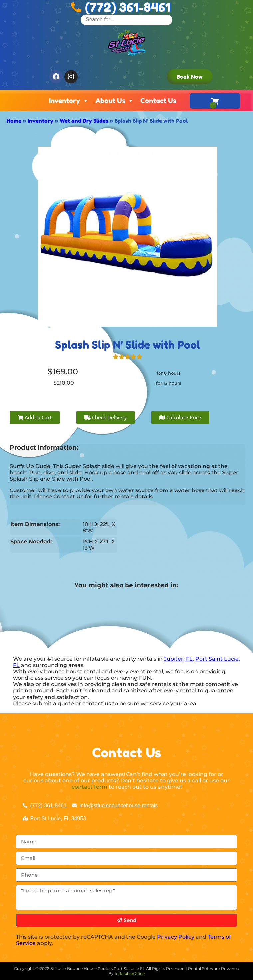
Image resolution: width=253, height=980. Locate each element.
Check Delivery (106, 417)
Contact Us (158, 101)
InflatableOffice (130, 974)
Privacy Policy (176, 937)
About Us (115, 101)
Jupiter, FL (178, 659)
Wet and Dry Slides (84, 121)
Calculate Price (180, 417)
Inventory (69, 101)
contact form (89, 787)
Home (14, 121)
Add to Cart (35, 417)
